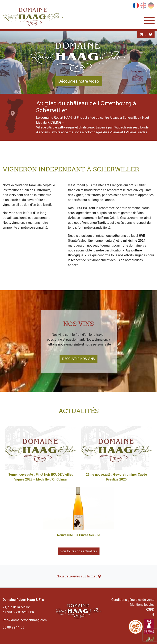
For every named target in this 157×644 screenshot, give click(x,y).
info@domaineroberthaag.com (25, 620)
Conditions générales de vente (133, 600)
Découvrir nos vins (78, 359)
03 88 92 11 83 (13, 627)
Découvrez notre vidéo (79, 81)
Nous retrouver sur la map (79, 576)
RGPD (150, 609)
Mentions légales (142, 605)
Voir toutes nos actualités (79, 551)
